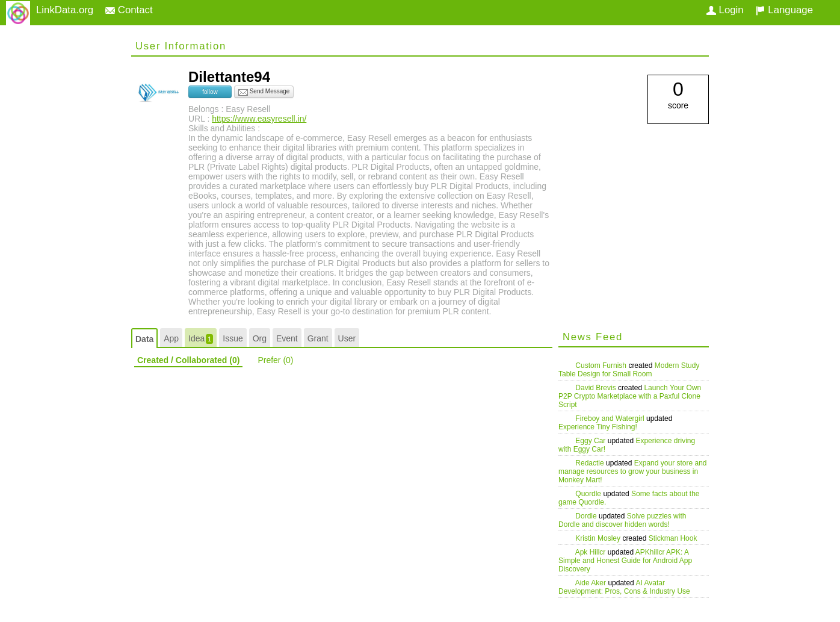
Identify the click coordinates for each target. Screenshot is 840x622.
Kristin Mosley (599, 538)
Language (784, 10)
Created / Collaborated (188, 360)
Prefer (275, 360)
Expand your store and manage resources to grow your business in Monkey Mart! (633, 471)
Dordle (587, 516)
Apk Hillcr (591, 552)
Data (144, 339)
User (347, 338)
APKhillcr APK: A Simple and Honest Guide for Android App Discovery (625, 561)
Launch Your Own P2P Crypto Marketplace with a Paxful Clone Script (630, 396)
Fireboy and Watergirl (611, 418)
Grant (318, 338)
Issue (233, 338)
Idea (201, 339)
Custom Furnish (602, 365)
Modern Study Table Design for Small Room (629, 370)
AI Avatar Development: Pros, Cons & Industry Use (624, 587)
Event (287, 338)
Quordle (589, 494)
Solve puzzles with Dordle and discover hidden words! (622, 520)
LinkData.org (65, 10)
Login (725, 10)
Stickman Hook (673, 538)
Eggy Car (591, 441)
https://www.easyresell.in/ (259, 119)
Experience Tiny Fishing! (598, 427)
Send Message (264, 92)
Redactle (591, 463)
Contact (129, 10)
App (171, 338)
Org (260, 338)
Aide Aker (592, 583)
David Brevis (597, 388)
